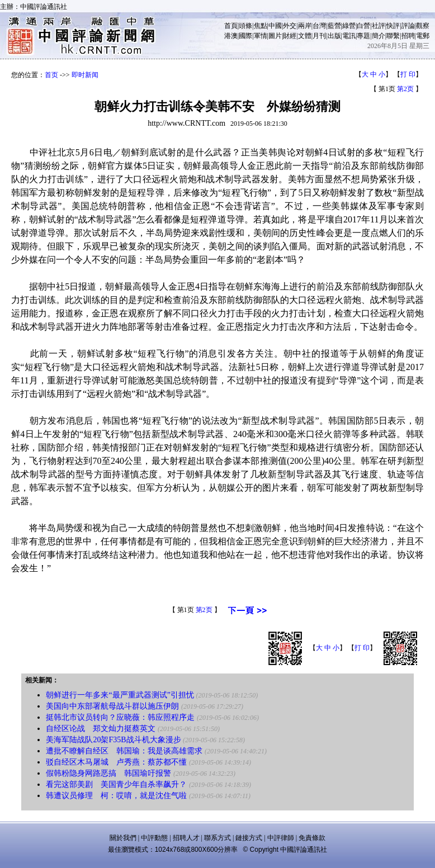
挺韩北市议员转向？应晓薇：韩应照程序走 (120, 717)
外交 (290, 26)
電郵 (423, 36)
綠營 (349, 26)
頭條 (245, 26)
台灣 (319, 26)
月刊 (319, 36)
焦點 (261, 26)
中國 (275, 26)
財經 (290, 36)
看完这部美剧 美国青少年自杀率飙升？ (116, 784)
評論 (408, 26)
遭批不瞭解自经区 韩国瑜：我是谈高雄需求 (124, 751)
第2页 (405, 89)
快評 (393, 26)
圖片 (275, 36)
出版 (334, 36)
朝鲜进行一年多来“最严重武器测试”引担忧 (120, 695)
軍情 (261, 36)
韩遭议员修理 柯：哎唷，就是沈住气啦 (116, 796)
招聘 (408, 36)
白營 (363, 26)
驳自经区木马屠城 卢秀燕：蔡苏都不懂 (116, 762)
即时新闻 (85, 75)
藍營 (334, 26)
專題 (363, 36)
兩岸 (305, 26)
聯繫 (393, 36)
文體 (305, 36)
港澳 (231, 36)
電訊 (349, 36)
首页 (51, 75)
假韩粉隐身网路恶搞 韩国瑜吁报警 (108, 773)
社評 (379, 26)
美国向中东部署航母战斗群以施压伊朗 (112, 706)
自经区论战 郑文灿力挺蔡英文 (101, 729)
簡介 (379, 36)
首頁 (231, 26)
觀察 (423, 26)
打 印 (408, 74)
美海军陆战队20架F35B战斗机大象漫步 (113, 740)
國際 (245, 36)
